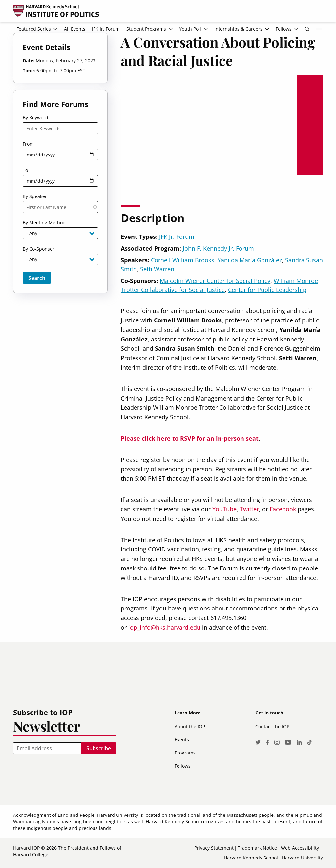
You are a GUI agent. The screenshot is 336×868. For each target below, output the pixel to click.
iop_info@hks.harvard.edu (164, 627)
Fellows (183, 766)
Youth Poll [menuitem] (190, 29)
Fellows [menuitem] (284, 29)
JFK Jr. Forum (177, 237)
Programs (185, 753)
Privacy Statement (214, 848)
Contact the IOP (272, 726)
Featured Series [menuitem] (34, 29)
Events (182, 740)
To (25, 170)
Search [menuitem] (307, 29)
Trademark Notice (257, 848)
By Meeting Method (44, 223)
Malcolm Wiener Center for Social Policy (215, 281)
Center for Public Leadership (267, 290)
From (28, 144)
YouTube (224, 509)
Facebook (283, 509)
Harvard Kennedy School (251, 858)
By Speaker (35, 196)
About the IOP (190, 726)
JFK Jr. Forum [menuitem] (106, 29)
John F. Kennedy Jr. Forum (218, 248)
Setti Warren (157, 269)
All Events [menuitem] (75, 29)
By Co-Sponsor (39, 249)
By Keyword (35, 118)
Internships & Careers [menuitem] (238, 29)
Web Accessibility (300, 848)
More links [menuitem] (319, 29)
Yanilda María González (250, 260)
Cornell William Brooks (183, 260)
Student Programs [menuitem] (146, 29)
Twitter (249, 509)
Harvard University (302, 858)
